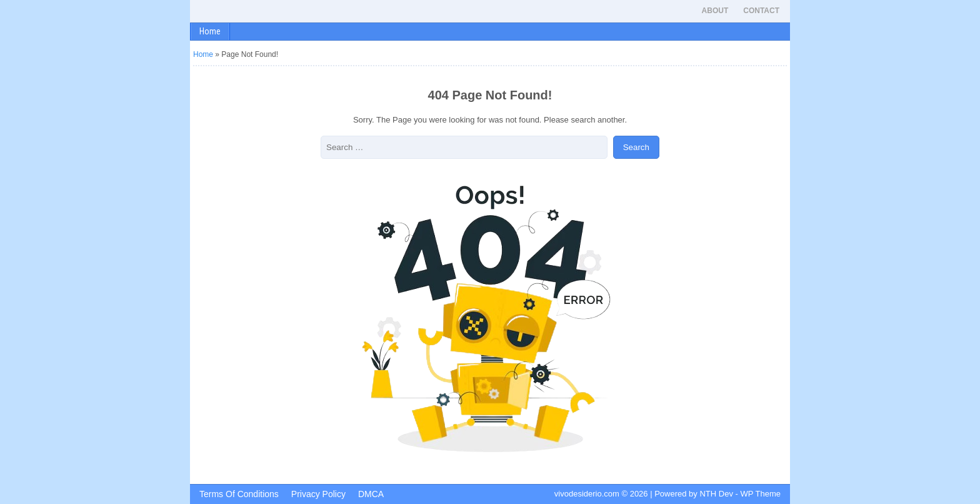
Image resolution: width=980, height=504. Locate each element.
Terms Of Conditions (239, 494)
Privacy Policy (318, 494)
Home (210, 31)
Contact (761, 11)
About (715, 11)
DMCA (371, 494)
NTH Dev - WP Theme (740, 494)
